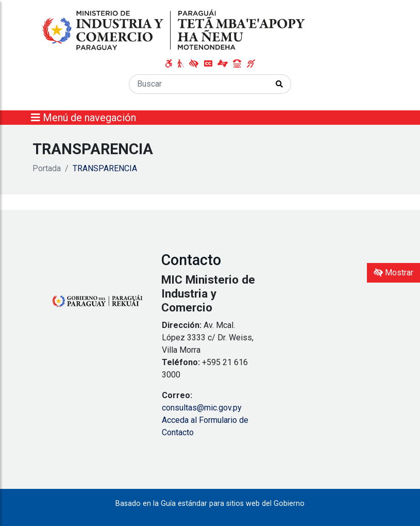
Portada (47, 168)
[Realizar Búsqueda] (280, 84)
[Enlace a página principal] (175, 30)
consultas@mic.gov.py (202, 408)
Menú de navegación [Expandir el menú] (83, 118)
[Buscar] (199, 84)
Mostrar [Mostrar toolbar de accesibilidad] (393, 273)
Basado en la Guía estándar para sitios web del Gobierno (210, 504)
